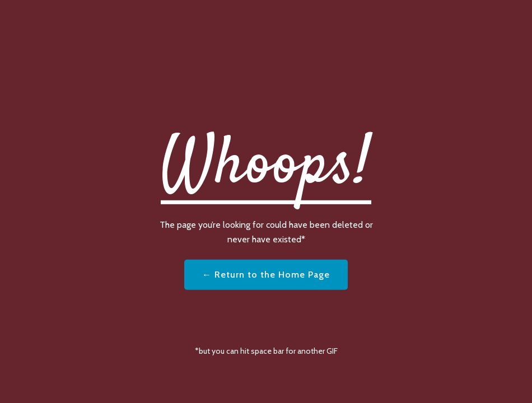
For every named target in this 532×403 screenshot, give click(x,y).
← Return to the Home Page (266, 275)
